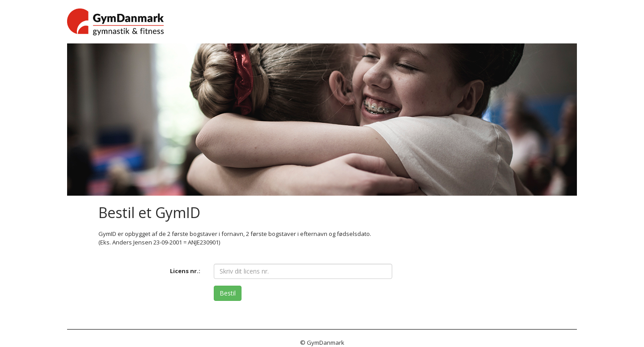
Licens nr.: (185, 271)
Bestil (228, 293)
